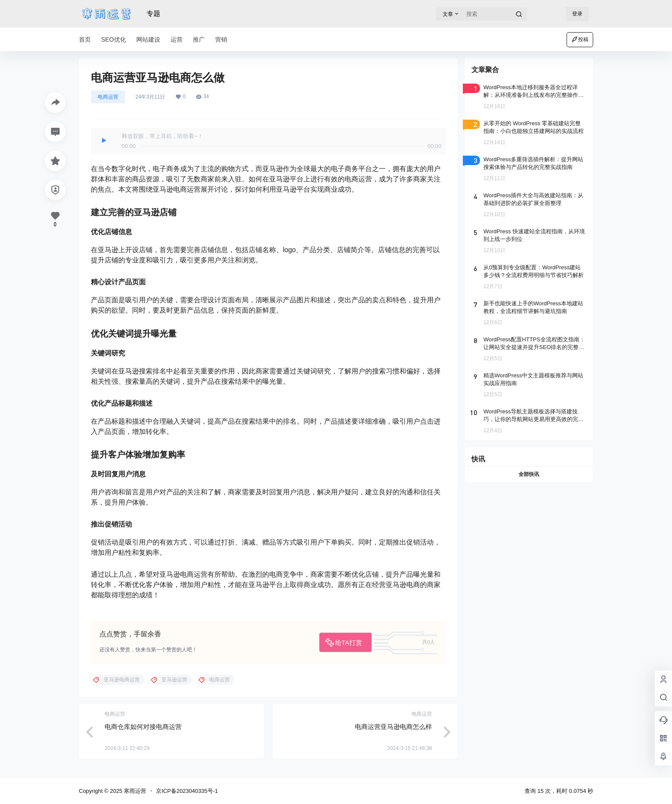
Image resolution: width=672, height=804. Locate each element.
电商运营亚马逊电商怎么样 (393, 727)
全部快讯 (529, 474)
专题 (153, 14)
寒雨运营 (134, 791)
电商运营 (108, 97)
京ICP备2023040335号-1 (187, 791)
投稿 (580, 39)
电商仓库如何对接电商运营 (143, 727)
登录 (577, 14)
